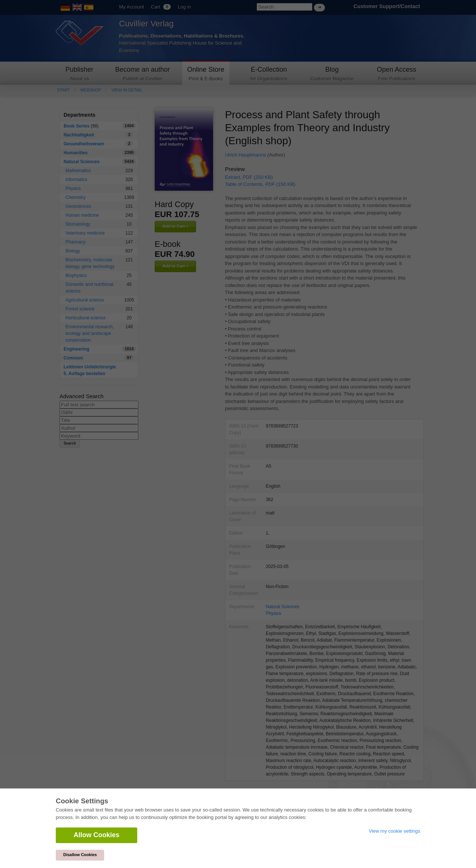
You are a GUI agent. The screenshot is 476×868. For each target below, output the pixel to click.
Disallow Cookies (80, 855)
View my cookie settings (395, 831)
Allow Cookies (97, 835)
